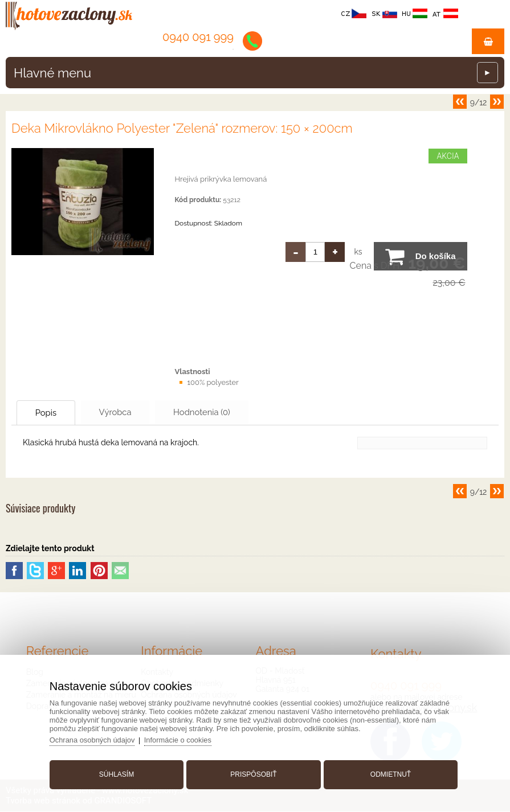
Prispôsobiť (253, 774)
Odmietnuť (389, 774)
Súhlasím (118, 774)
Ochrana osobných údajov (94, 739)
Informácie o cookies (180, 739)
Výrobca (122, 412)
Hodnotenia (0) (213, 412)
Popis (48, 413)
